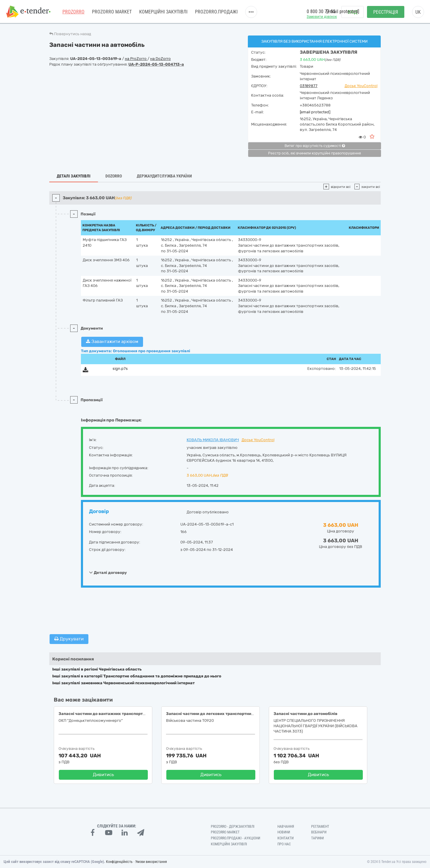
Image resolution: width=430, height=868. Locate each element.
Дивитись (103, 775)
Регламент (320, 827)
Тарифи (317, 838)
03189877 (309, 86)
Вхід (353, 12)
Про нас (284, 844)
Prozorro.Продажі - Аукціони (235, 838)
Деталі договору (108, 572)
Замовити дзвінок (322, 17)
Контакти (285, 838)
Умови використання (151, 862)
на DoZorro (161, 59)
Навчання (286, 827)
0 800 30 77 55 (321, 11)
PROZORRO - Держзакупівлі (233, 827)
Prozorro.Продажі (216, 12)
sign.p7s (120, 369)
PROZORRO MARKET (112, 12)
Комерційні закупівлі (163, 12)
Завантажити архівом (112, 342)
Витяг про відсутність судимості (315, 146)
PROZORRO (73, 12)
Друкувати (69, 639)
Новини (284, 832)
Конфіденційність (119, 862)
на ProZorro (136, 59)
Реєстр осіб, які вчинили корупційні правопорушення (315, 153)
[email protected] (315, 112)
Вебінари (319, 832)
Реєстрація (386, 12)
